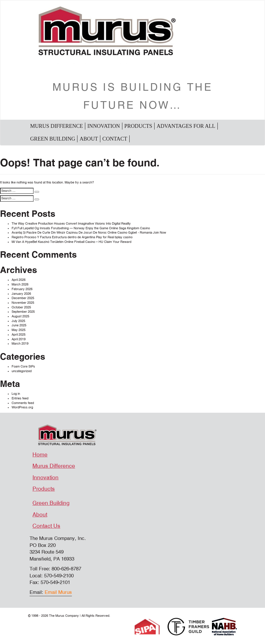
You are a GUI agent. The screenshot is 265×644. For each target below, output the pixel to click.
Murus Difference (57, 126)
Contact (115, 139)
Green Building (53, 139)
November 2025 (23, 303)
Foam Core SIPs (23, 366)
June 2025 (19, 325)
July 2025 (18, 321)
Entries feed (20, 398)
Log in (16, 394)
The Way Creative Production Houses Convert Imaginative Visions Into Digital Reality (71, 224)
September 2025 (23, 312)
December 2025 (23, 298)
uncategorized (22, 371)
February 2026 (22, 289)
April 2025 (19, 335)
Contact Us (46, 526)
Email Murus (58, 592)
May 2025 (19, 330)
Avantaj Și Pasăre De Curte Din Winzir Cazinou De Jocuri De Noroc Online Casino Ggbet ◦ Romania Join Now (89, 233)
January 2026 (21, 294)
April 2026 (19, 280)
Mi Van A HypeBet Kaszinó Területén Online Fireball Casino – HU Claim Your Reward (71, 242)
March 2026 (20, 284)
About (89, 139)
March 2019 (20, 344)
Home (40, 455)
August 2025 (20, 316)
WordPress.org (22, 407)
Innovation (104, 126)
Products (138, 126)
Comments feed (23, 403)
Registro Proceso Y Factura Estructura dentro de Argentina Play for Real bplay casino (72, 237)
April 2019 (19, 339)
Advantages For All (186, 126)
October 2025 (21, 307)
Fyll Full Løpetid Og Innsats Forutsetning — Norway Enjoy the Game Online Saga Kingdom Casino (81, 228)
